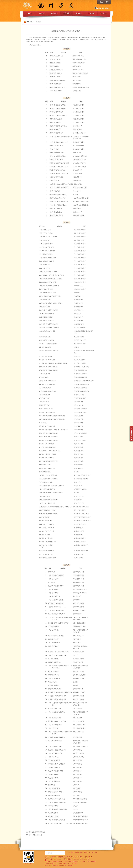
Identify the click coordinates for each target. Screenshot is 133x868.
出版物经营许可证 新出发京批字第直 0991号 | (58, 863)
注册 (107, 2)
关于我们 (104, 13)
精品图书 (42, 13)
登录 (101, 2)
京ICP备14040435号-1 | (73, 861)
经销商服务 (79, 853)
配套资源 (54, 13)
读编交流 (79, 13)
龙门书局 (31, 5)
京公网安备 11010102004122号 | (55, 861)
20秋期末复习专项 (37, 835)
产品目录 (70, 853)
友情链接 (55, 853)
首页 (30, 13)
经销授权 (91, 13)
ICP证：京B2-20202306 (88, 861)
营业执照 (74, 863)
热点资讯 (67, 13)
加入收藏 (95, 853)
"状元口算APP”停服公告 (38, 832)
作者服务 (87, 853)
